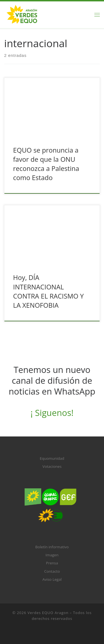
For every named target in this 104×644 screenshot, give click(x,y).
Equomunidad (52, 458)
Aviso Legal (52, 579)
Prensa (52, 563)
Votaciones (52, 466)
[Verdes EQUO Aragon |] (22, 14)
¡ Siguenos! (52, 413)
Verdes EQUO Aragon (48, 613)
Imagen (52, 555)
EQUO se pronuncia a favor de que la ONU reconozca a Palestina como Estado (46, 164)
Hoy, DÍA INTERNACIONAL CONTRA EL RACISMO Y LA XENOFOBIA (48, 291)
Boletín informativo (52, 547)
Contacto (52, 571)
